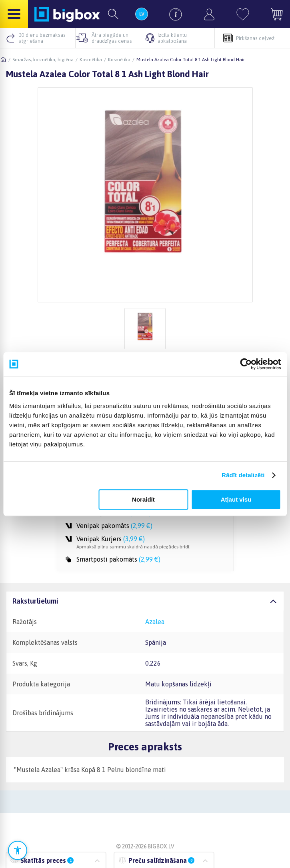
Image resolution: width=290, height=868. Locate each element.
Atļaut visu (236, 499)
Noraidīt (143, 499)
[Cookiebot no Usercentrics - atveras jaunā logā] (246, 364)
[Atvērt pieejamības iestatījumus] (18, 850)
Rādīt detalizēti (243, 475)
